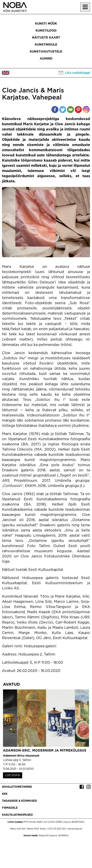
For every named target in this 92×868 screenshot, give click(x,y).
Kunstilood (46, 31)
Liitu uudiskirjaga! (77, 73)
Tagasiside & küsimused (19, 801)
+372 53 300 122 (56, 829)
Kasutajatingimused (17, 815)
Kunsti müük (46, 24)
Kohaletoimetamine (17, 787)
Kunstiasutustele (46, 52)
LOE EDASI (13, 775)
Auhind (46, 59)
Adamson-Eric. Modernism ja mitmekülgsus (45, 751)
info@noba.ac (75, 829)
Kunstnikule (46, 45)
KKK (5, 794)
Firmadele (10, 808)
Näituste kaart (46, 38)
